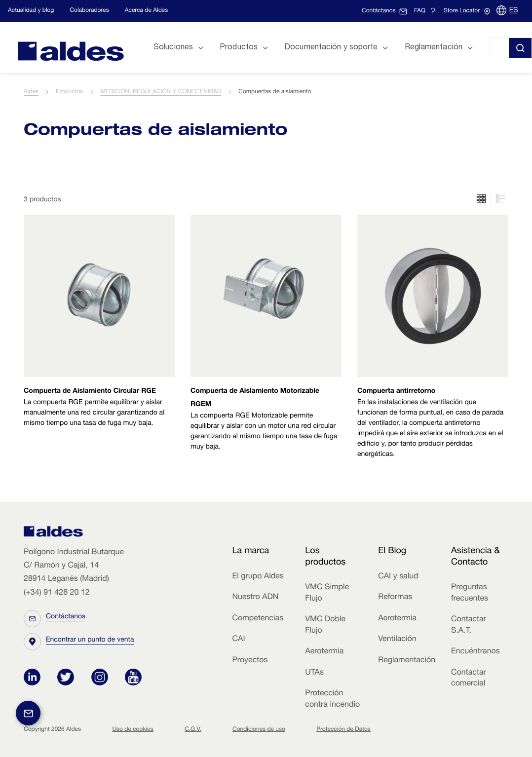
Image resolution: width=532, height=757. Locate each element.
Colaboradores (89, 11)
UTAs (314, 673)
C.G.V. (193, 730)
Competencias (258, 619)
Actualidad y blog (31, 11)
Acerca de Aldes (147, 11)
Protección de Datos (343, 730)
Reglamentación (407, 661)
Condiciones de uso (259, 730)
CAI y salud (398, 577)
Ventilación (397, 640)
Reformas (395, 598)
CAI (238, 640)
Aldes (31, 92)
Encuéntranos (475, 652)
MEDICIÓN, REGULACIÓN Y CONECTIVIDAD (161, 92)
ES (514, 11)
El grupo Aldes (258, 577)
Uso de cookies (133, 730)
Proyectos (250, 661)
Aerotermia (324, 652)
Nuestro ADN (255, 598)
